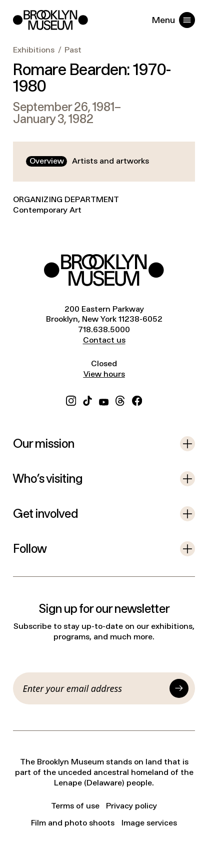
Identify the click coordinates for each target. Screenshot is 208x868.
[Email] (94, 688)
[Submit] (179, 688)
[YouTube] (104, 400)
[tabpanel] (104, 212)
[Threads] (120, 400)
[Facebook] (137, 400)
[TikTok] (87, 400)
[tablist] (89, 161)
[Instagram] (71, 400)
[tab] (46, 161)
